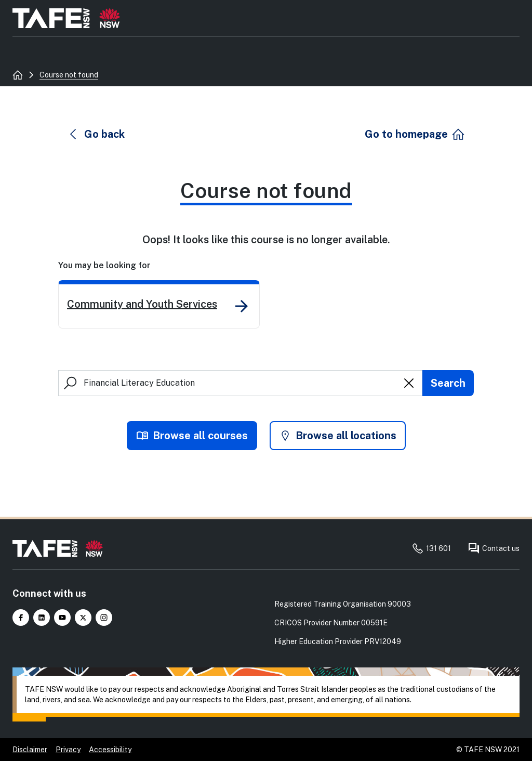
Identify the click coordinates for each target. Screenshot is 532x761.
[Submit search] (448, 383)
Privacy (68, 750)
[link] (159, 304)
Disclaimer (30, 750)
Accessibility (110, 750)
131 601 (431, 548)
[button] (96, 134)
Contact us (494, 548)
